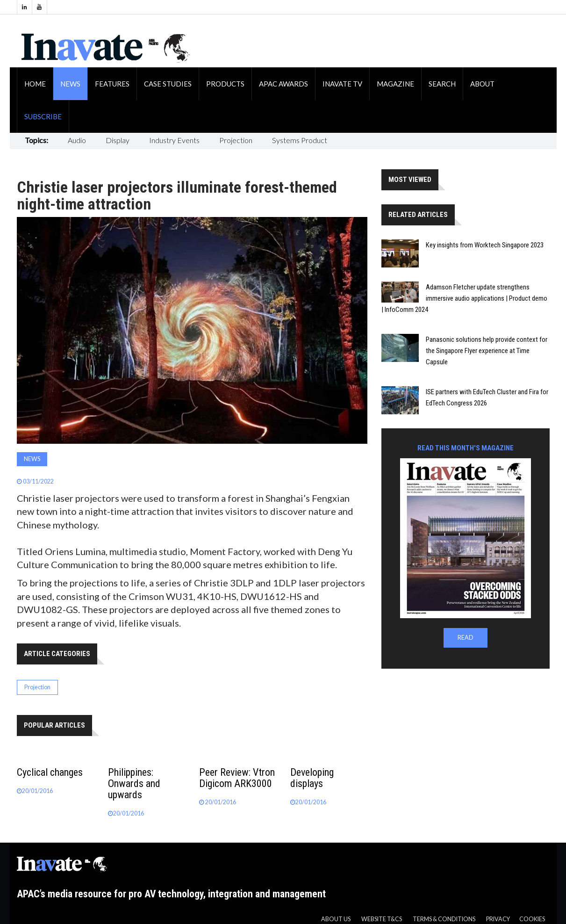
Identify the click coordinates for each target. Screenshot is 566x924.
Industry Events (174, 140)
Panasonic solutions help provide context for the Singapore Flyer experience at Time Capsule (487, 351)
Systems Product (300, 140)
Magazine (395, 84)
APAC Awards (283, 84)
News (70, 84)
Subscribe (43, 116)
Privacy (498, 919)
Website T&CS (382, 919)
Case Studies (168, 84)
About (482, 84)
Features (112, 84)
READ (466, 638)
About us (336, 919)
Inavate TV (342, 84)
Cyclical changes (50, 772)
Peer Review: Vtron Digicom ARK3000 (237, 778)
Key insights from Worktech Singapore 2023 (485, 245)
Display (118, 140)
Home (35, 84)
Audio (77, 140)
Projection (236, 140)
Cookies (532, 919)
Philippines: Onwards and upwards (134, 783)
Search (442, 84)
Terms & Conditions (444, 919)
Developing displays (312, 778)
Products (225, 84)
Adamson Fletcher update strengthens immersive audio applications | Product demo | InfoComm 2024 (464, 298)
